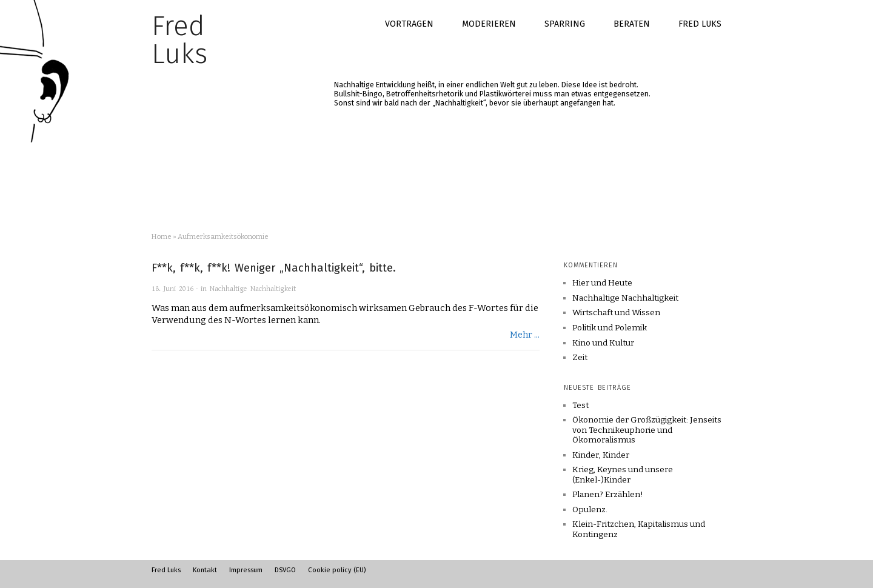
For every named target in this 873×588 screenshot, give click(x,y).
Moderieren (489, 24)
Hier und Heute (602, 283)
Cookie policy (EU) (337, 570)
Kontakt (205, 570)
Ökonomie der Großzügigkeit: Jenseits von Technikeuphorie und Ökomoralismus (647, 430)
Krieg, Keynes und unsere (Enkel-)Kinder (623, 474)
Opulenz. (590, 509)
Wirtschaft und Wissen (616, 313)
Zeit (580, 358)
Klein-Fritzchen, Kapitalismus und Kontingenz (639, 529)
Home (162, 236)
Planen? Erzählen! (608, 494)
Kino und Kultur (603, 343)
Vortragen (409, 24)
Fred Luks (700, 24)
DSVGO (285, 570)
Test (580, 405)
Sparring (565, 24)
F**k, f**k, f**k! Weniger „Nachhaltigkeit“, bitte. (274, 268)
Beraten (632, 24)
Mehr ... (525, 335)
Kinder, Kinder (601, 455)
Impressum (246, 570)
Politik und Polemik (610, 328)
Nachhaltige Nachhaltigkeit (253, 289)
